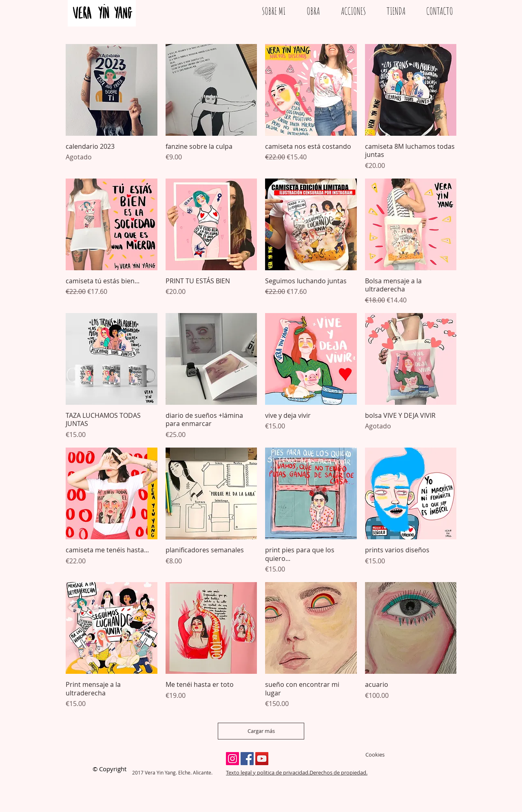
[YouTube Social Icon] (262, 759)
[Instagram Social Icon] (232, 759)
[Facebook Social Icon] (247, 759)
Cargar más (261, 731)
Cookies (375, 755)
